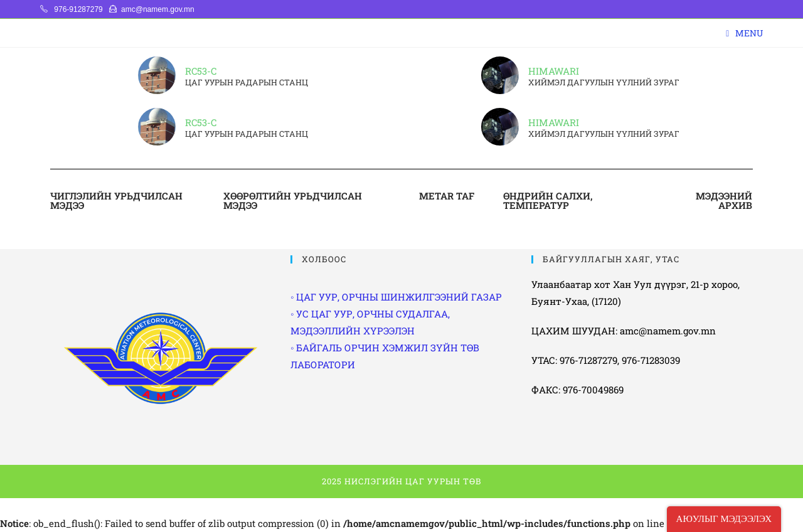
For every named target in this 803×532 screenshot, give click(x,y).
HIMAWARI (554, 71)
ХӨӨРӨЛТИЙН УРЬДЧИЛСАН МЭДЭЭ (293, 200)
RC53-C (201, 71)
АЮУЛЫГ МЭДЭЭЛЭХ (724, 519)
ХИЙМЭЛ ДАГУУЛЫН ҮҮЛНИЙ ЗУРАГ (604, 82)
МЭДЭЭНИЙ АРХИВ (724, 200)
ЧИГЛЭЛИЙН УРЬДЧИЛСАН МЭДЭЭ (116, 200)
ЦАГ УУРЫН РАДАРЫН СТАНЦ (247, 82)
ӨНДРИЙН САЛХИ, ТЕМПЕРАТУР (548, 200)
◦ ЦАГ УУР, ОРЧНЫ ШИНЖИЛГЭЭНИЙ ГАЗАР (396, 297)
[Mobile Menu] (744, 33)
